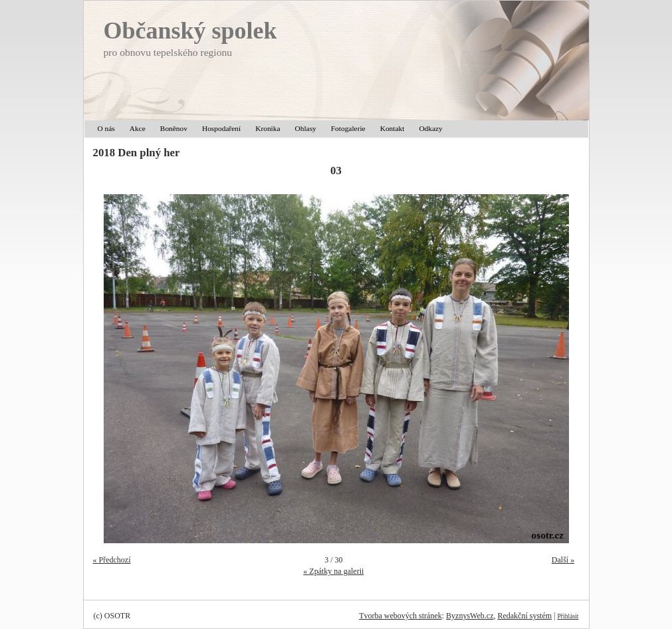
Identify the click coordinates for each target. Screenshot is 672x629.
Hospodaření (221, 128)
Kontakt (392, 128)
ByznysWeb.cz (470, 616)
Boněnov (174, 128)
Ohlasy (306, 128)
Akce (138, 128)
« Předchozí (112, 560)
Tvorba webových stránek (400, 616)
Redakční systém (524, 616)
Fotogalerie (348, 128)
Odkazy (430, 128)
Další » (563, 560)
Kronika (268, 128)
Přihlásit (568, 616)
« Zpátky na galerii (333, 571)
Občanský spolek (190, 31)
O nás (106, 128)
